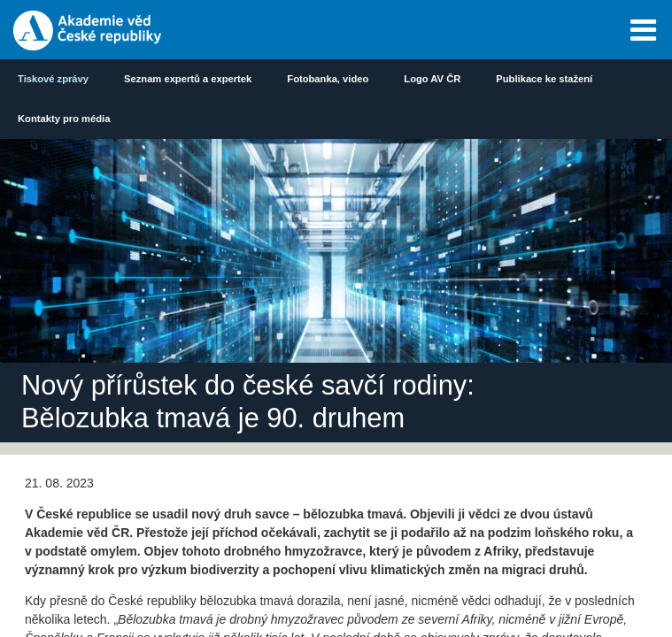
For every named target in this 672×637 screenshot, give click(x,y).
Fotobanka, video (328, 79)
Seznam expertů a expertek (188, 79)
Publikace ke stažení (544, 79)
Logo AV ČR (432, 79)
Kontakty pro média (64, 119)
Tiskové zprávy (53, 79)
